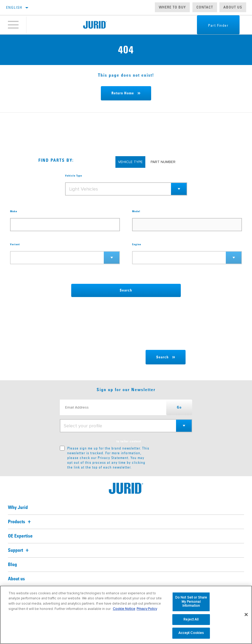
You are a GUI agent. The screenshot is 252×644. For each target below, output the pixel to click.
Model (136, 211)
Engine (137, 244)
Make (14, 211)
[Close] (246, 615)
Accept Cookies (191, 633)
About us (233, 7)
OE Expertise (20, 536)
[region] (126, 615)
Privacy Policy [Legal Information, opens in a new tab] (147, 609)
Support (19, 550)
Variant (15, 244)
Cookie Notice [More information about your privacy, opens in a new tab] (124, 609)
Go (179, 407)
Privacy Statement (113, 458)
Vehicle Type (74, 176)
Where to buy (172, 7)
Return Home (123, 93)
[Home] (95, 25)
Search (126, 290)
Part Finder (218, 25)
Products (20, 522)
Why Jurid (18, 508)
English (14, 7)
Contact (205, 7)
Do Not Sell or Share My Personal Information (191, 602)
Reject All (191, 619)
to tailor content (129, 442)
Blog (12, 565)
